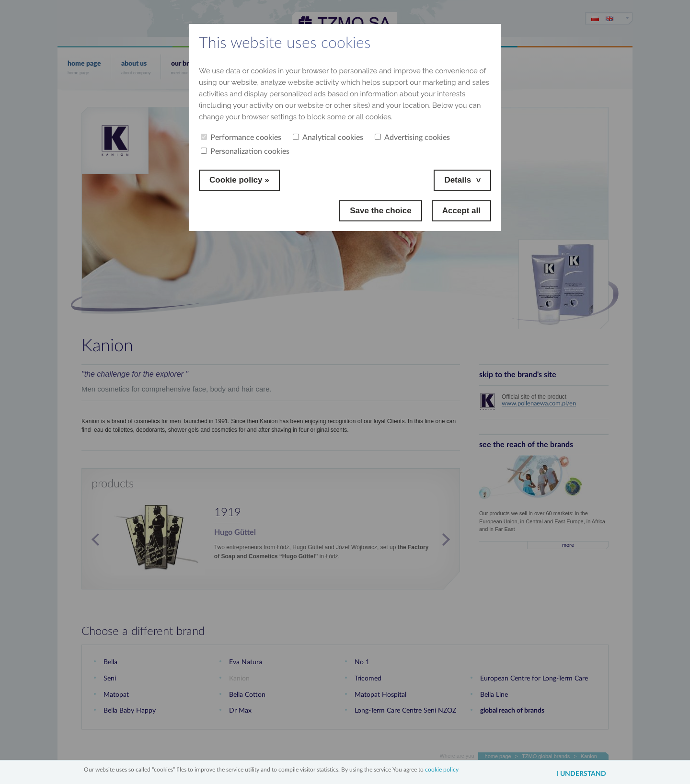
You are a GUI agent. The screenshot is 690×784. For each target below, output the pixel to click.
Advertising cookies (412, 138)
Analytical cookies (328, 138)
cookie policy (442, 770)
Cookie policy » (239, 180)
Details (458, 180)
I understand (581, 774)
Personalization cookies (245, 151)
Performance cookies (241, 138)
